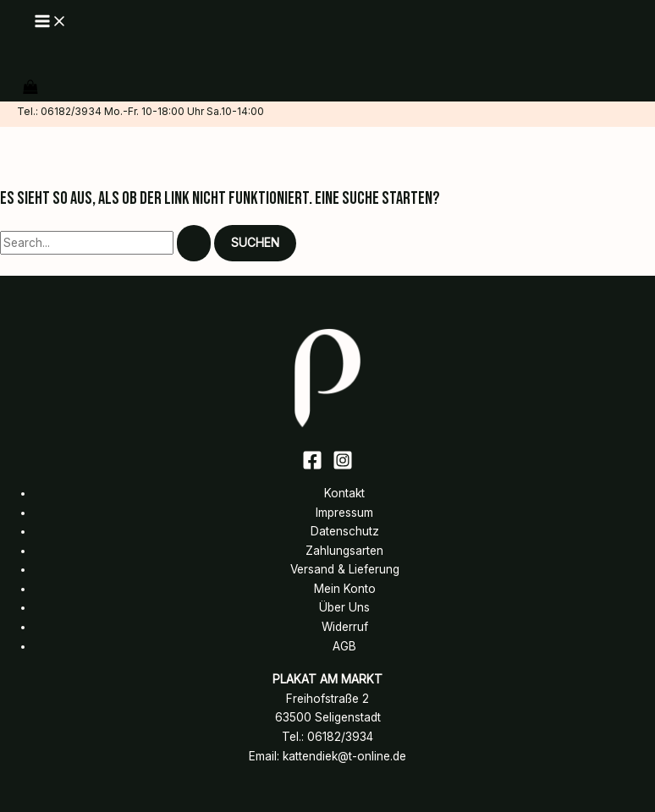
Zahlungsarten (344, 551)
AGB (344, 646)
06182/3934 (340, 737)
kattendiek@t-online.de (344, 756)
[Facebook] (312, 466)
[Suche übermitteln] (194, 244)
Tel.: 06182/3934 (59, 111)
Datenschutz (345, 531)
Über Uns (344, 607)
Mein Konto (345, 589)
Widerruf (345, 627)
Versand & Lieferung (345, 569)
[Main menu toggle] (51, 22)
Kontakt (344, 493)
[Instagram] (343, 466)
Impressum (344, 513)
